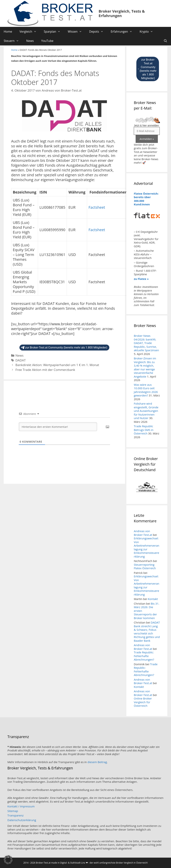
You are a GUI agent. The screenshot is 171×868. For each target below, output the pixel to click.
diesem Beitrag (97, 762)
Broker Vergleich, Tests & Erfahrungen (122, 13)
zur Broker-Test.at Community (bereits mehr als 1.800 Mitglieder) (64, 348)
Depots (98, 32)
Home (8, 32)
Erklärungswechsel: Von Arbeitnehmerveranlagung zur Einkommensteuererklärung (146, 547)
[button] (8, 860)
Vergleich (30, 32)
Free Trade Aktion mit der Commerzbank (45, 370)
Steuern (13, 41)
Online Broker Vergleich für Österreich (143, 702)
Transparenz (15, 815)
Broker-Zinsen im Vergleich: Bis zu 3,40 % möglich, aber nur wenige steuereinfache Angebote (145, 367)
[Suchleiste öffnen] (165, 41)
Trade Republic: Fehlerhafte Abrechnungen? (144, 656)
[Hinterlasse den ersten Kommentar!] (58, 427)
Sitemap (13, 811)
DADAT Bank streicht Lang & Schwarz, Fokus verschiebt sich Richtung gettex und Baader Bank (147, 631)
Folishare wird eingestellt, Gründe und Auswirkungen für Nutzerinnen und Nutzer (146, 411)
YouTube (47, 41)
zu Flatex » (141, 279)
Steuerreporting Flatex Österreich (145, 566)
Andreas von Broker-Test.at (143, 533)
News (30, 41)
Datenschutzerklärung (22, 820)
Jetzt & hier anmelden (146, 125)
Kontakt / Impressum (21, 806)
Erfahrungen (123, 32)
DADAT (21, 360)
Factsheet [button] (97, 207)
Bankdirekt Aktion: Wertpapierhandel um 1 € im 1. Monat (57, 365)
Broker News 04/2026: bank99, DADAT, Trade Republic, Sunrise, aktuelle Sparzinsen (146, 343)
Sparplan (54, 32)
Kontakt (153, 599)
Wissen (77, 32)
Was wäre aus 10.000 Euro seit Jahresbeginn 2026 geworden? (146, 390)
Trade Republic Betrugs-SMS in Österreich (144, 430)
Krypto (148, 32)
